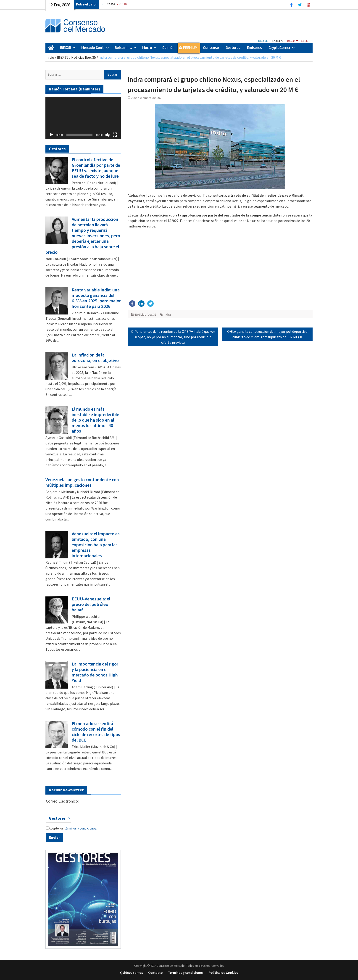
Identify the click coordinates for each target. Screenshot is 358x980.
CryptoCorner (280, 48)
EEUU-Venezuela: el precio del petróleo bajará (91, 604)
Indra (167, 314)
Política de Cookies (223, 973)
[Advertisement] (220, 264)
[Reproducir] (51, 135)
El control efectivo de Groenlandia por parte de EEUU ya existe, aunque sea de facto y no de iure (96, 168)
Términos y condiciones (186, 973)
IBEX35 (66, 48)
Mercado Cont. (93, 48)
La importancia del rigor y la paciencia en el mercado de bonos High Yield (95, 672)
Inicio (50, 57)
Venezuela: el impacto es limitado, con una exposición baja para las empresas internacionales (96, 545)
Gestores (233, 48)
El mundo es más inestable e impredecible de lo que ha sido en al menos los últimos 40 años (95, 420)
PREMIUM (190, 48)
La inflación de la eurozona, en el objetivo (95, 358)
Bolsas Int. (123, 48)
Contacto (155, 973)
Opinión (168, 48)
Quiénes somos (132, 973)
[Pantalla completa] (115, 135)
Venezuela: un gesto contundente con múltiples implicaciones (82, 482)
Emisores (254, 48)
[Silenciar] (108, 135)
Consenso (211, 48)
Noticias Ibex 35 (84, 57)
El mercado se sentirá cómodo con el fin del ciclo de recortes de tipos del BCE (96, 732)
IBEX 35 (63, 57)
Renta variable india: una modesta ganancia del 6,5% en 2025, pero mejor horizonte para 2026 (96, 298)
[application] (83, 118)
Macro (147, 48)
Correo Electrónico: (62, 801)
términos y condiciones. (80, 828)
